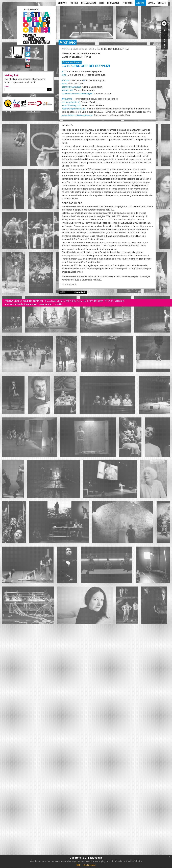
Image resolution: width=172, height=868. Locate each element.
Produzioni (128, 3)
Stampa (151, 3)
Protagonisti (113, 3)
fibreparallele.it (69, 284)
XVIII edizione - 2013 (84, 49)
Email (7, 86)
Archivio (140, 3)
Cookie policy (90, 865)
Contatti (162, 3)
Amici (102, 3)
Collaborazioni (89, 3)
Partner (74, 3)
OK (49, 90)
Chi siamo (62, 3)
